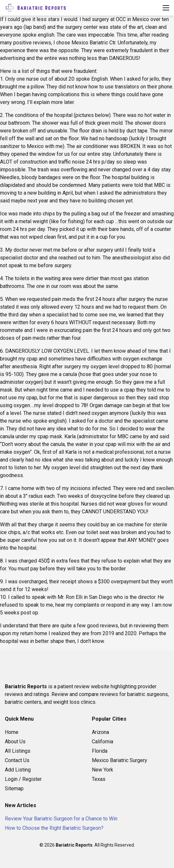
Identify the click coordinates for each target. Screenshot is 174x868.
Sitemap (14, 788)
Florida (100, 751)
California (103, 742)
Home (12, 732)
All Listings (18, 751)
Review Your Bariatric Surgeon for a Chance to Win (61, 819)
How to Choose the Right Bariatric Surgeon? (54, 828)
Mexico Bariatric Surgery (120, 760)
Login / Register (23, 779)
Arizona (100, 732)
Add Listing (18, 770)
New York (103, 770)
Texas (99, 779)
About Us (15, 742)
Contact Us (17, 760)
